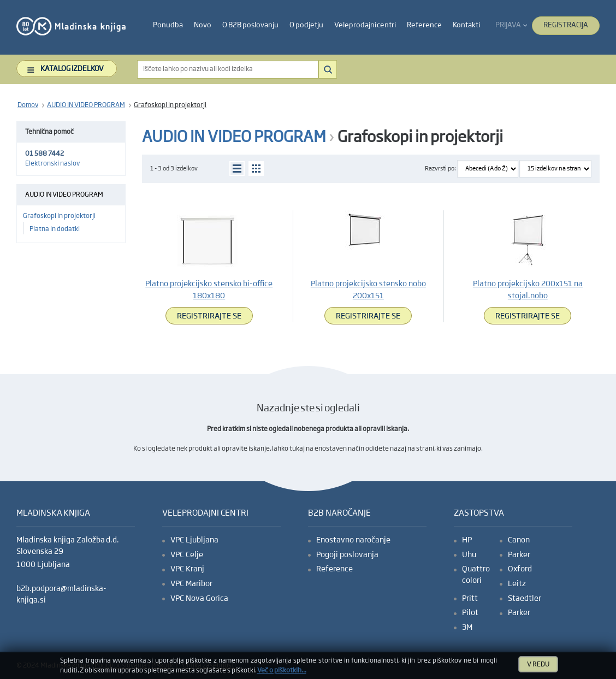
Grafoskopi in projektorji (170, 105)
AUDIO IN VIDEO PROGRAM (86, 105)
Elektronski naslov (52, 164)
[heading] (168, 26)
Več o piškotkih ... (282, 671)
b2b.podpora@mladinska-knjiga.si (61, 595)
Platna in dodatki (55, 229)
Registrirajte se (209, 316)
